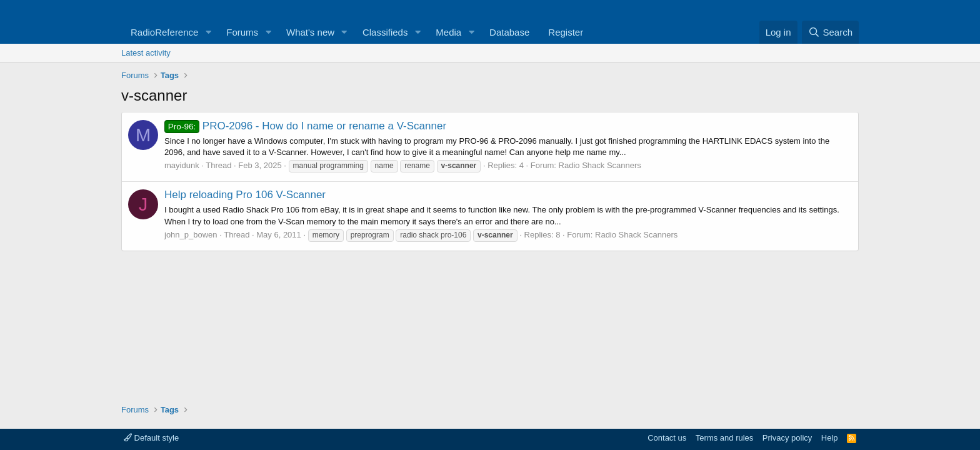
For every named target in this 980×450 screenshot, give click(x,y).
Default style (151, 438)
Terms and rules (724, 438)
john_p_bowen (191, 235)
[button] (208, 32)
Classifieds (385, 32)
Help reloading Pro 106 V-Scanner (245, 195)
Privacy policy (787, 438)
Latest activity (146, 53)
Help (830, 438)
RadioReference (164, 32)
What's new (310, 32)
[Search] (830, 32)
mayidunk (182, 165)
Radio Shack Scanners (600, 165)
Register (566, 32)
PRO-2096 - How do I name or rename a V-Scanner (305, 126)
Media (448, 32)
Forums (242, 32)
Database (509, 32)
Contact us (667, 438)
